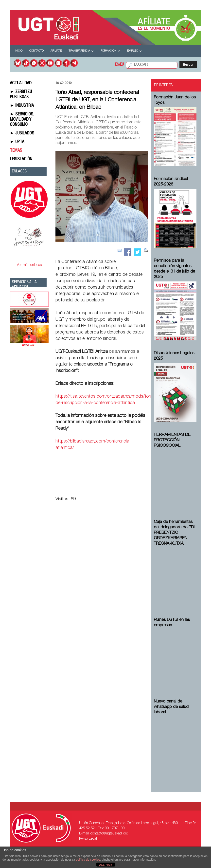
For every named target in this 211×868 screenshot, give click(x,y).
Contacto (36, 51)
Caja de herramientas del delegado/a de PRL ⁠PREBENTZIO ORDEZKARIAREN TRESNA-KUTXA (175, 533)
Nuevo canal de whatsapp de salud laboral (171, 707)
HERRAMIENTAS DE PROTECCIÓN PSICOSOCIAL (172, 440)
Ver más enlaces (29, 265)
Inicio (18, 51)
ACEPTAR (105, 865)
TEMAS (16, 151)
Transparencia (81, 51)
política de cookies (88, 860)
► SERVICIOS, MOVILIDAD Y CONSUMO (22, 120)
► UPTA (17, 142)
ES (117, 65)
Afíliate (56, 51)
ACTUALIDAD (21, 83)
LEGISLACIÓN (21, 159)
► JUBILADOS (22, 133)
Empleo (134, 51)
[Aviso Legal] (88, 839)
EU (122, 65)
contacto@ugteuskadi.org (109, 834)
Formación (110, 51)
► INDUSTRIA (22, 106)
